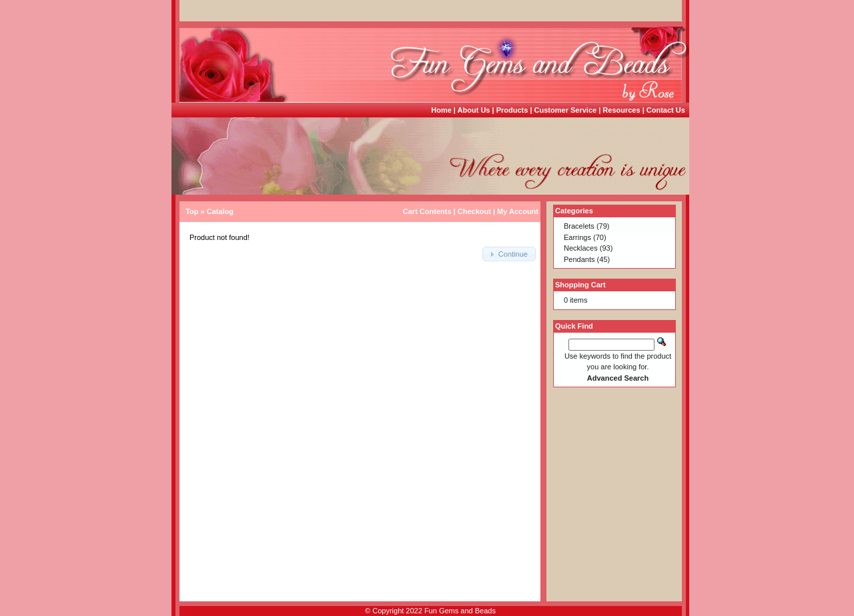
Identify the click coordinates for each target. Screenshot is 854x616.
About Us (474, 110)
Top (192, 211)
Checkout (474, 211)
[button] (509, 254)
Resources (621, 110)
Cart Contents (427, 211)
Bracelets (579, 226)
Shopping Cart (580, 285)
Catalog (220, 211)
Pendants (579, 259)
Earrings (577, 237)
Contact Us (666, 110)
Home (441, 110)
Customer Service (566, 110)
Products (512, 110)
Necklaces (581, 248)
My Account (518, 211)
